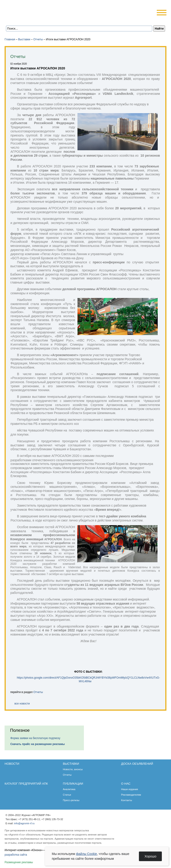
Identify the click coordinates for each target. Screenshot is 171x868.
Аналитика (69, 789)
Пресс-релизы (71, 800)
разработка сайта (16, 855)
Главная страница (26, 19)
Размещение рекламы (19, 862)
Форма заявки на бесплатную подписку (35, 738)
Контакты (127, 800)
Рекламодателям (131, 795)
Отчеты (38, 39)
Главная (10, 39)
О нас (126, 784)
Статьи (67, 795)
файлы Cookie (87, 854)
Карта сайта (38, 19)
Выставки (24, 39)
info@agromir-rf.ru (24, 823)
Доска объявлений (137, 764)
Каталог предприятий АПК (26, 784)
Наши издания (130, 789)
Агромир (34, 11)
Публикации (73, 784)
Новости (12, 764)
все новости (22, 704)
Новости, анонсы (73, 769)
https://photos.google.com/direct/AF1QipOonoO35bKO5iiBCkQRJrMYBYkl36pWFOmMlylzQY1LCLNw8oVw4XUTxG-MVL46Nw (88, 679)
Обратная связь (32, 19)
